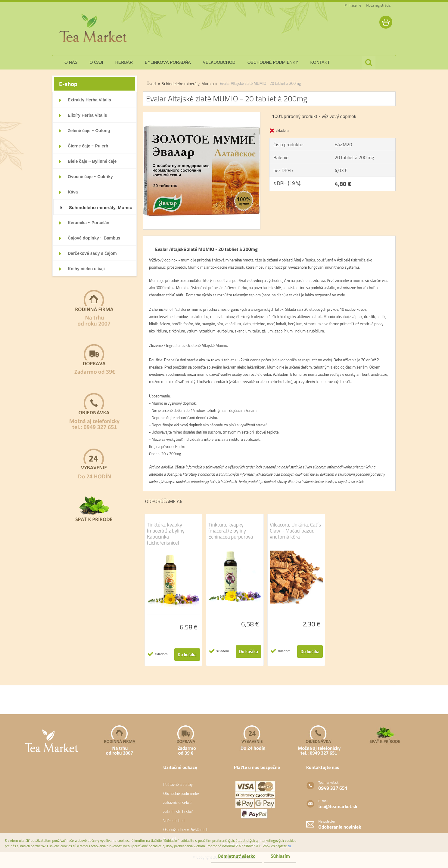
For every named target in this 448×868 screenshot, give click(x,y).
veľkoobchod (219, 62)
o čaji (96, 62)
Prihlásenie (353, 5)
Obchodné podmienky (181, 793)
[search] (369, 63)
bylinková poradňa (168, 62)
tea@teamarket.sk (338, 806)
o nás (71, 62)
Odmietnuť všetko (233, 856)
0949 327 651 (333, 788)
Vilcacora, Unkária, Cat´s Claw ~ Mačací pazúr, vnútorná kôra (295, 531)
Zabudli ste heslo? (178, 811)
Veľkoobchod (174, 820)
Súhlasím (279, 856)
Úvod (151, 83)
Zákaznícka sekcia (178, 802)
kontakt (320, 62)
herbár (124, 62)
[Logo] (94, 28)
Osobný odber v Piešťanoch (186, 829)
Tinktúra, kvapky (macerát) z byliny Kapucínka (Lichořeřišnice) (166, 534)
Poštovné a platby (178, 784)
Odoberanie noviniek (340, 827)
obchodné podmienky (273, 62)
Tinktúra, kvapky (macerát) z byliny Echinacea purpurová (231, 531)
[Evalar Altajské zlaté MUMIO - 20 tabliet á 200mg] (202, 115)
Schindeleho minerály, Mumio (188, 83)
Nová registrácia (378, 5)
